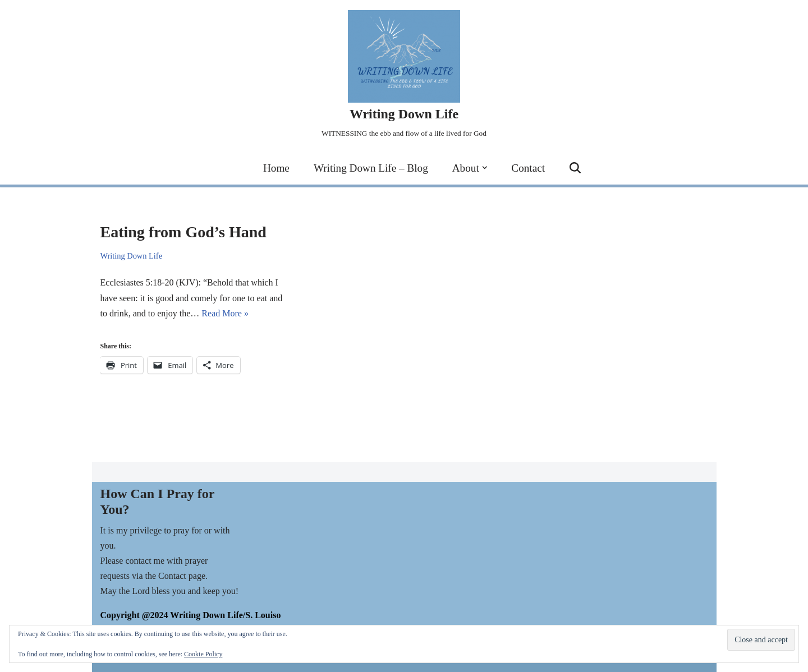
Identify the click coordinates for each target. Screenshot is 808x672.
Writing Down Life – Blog (371, 168)
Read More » (225, 313)
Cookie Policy (203, 654)
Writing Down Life (132, 256)
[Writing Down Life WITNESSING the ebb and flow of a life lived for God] (404, 75)
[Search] (575, 168)
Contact (528, 168)
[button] (485, 168)
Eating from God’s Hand (183, 232)
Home (276, 168)
